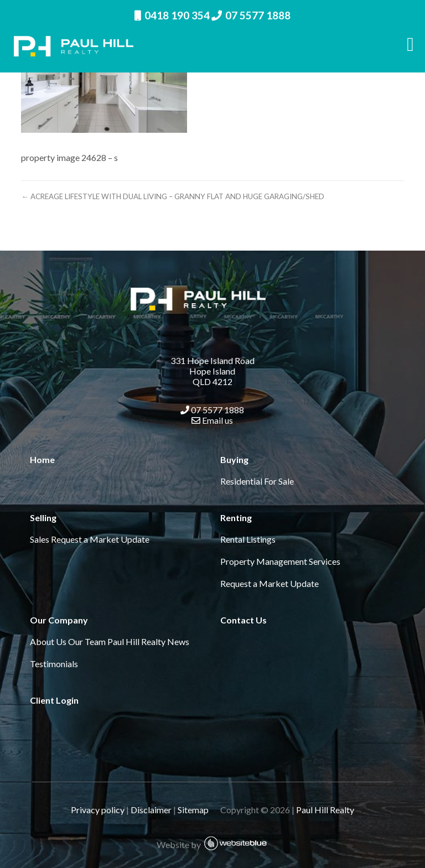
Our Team (87, 641)
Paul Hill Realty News (148, 641)
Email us (212, 420)
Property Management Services (280, 561)
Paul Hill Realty (325, 810)
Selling (43, 518)
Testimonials (54, 664)
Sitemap (198, 810)
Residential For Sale (257, 481)
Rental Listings (248, 539)
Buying (234, 459)
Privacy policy (98, 810)
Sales (40, 539)
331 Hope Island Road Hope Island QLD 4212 (212, 371)
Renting (236, 518)
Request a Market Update (100, 539)
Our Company (59, 620)
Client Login (54, 700)
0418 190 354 (172, 15)
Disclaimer (151, 810)
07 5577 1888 (251, 15)
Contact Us (243, 620)
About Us (48, 641)
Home (42, 459)
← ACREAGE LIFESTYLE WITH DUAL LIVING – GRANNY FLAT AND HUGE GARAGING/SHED (172, 196)
